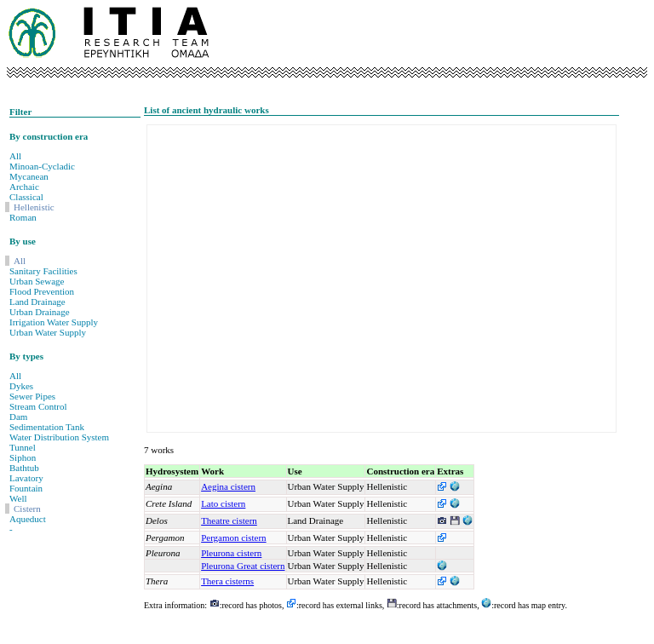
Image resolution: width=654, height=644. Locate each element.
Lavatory (26, 478)
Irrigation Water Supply (54, 322)
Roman (23, 217)
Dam (18, 417)
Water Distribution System (59, 437)
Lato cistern (223, 503)
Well (18, 498)
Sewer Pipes (32, 396)
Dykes (21, 386)
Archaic (24, 187)
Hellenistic (34, 207)
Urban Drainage (40, 312)
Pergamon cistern (233, 538)
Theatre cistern (229, 520)
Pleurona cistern (231, 553)
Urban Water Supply (48, 332)
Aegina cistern (228, 486)
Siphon (23, 457)
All (15, 156)
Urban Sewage (37, 281)
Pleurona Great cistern (243, 566)
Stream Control (38, 406)
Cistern (27, 509)
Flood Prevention (42, 291)
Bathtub (24, 468)
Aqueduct (28, 519)
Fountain (26, 488)
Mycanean (29, 176)
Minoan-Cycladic (42, 166)
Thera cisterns (227, 581)
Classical (26, 197)
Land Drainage (37, 302)
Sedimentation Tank (47, 427)
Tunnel (23, 447)
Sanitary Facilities (43, 271)
